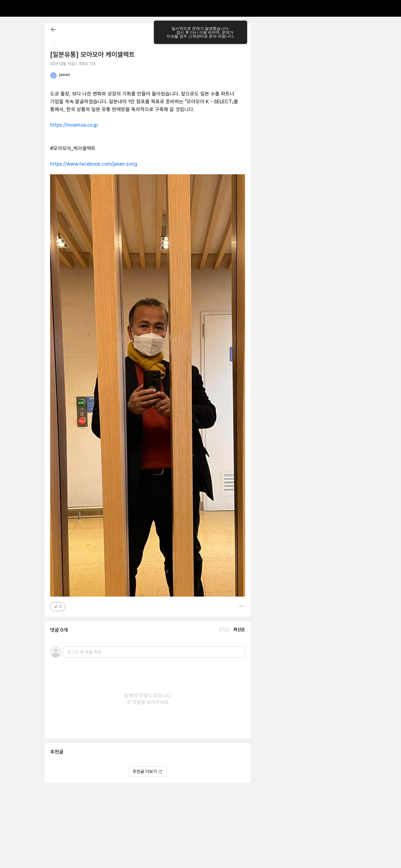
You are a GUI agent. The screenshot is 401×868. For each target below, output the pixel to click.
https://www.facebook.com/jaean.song (94, 164)
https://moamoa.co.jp (74, 125)
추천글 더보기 (148, 772)
